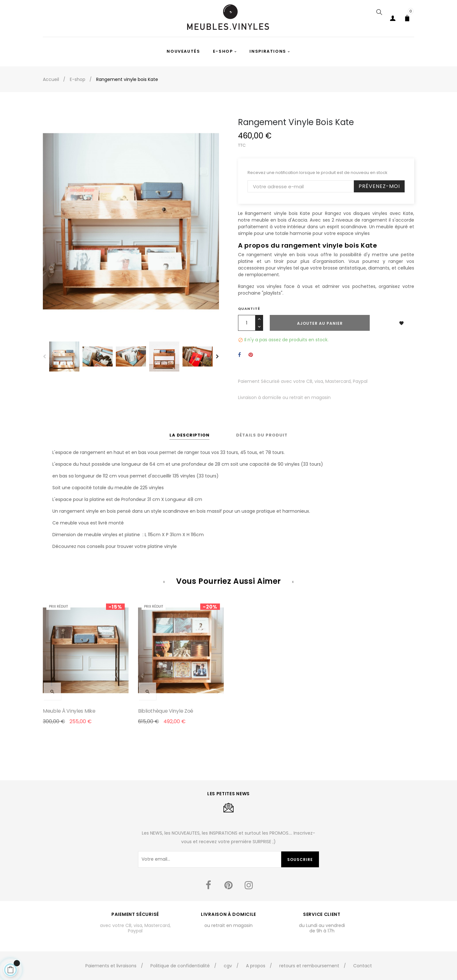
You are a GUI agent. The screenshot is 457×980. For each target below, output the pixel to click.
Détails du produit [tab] (262, 435)
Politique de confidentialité (180, 966)
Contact (363, 966)
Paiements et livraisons (111, 966)
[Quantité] (247, 323)
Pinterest (251, 355)
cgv (228, 966)
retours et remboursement (309, 966)
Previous (44, 357)
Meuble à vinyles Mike (69, 711)
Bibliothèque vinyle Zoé (166, 711)
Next (217, 357)
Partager (239, 355)
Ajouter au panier (320, 323)
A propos (256, 966)
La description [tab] (189, 435)
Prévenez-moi (379, 186)
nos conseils (91, 546)
